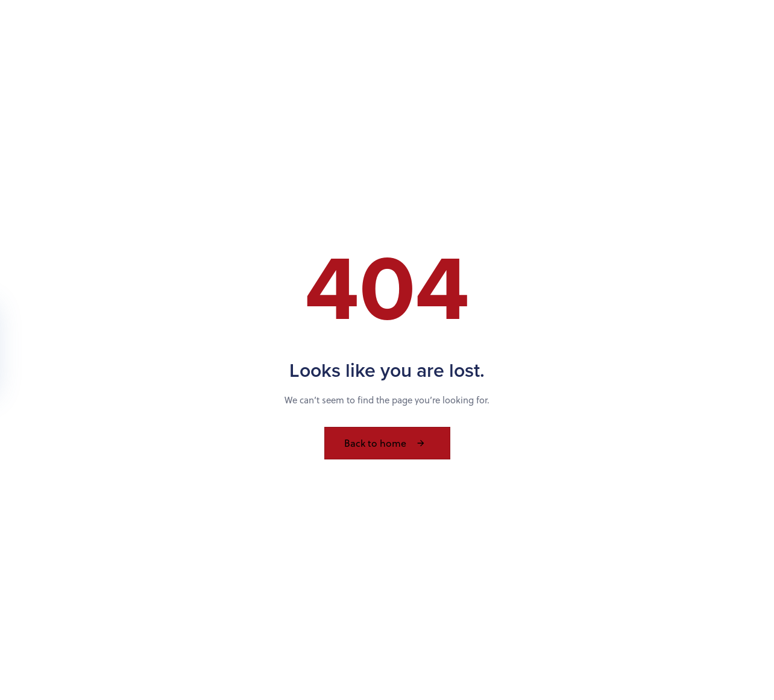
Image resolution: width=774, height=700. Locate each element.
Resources (546, 32)
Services (475, 32)
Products (348, 32)
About (412, 32)
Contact (617, 32)
